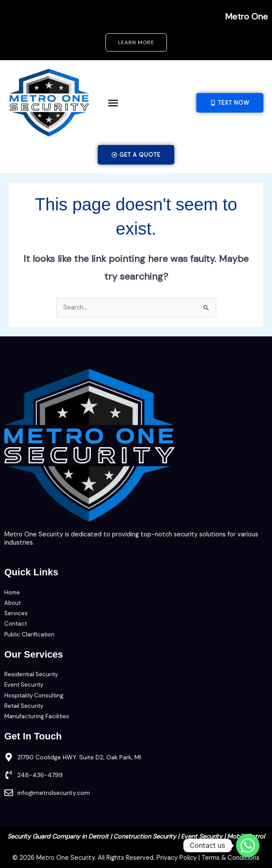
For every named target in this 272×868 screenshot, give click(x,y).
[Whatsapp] (248, 845)
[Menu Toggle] (113, 103)
